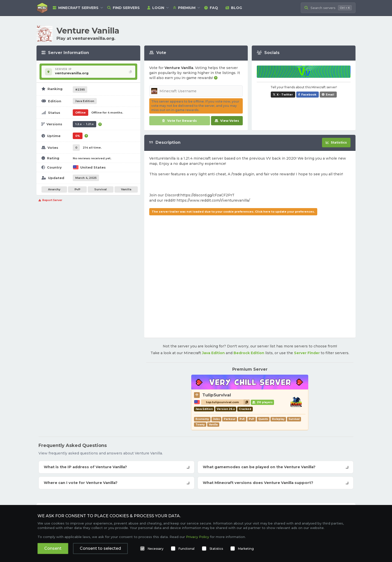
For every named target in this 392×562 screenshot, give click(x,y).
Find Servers (123, 8)
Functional (186, 549)
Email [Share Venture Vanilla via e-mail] (330, 95)
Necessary (156, 549)
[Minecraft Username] (196, 91)
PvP (77, 189)
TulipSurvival (217, 395)
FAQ (211, 8)
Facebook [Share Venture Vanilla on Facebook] (309, 95)
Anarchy (54, 189)
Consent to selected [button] (100, 548)
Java (85, 101)
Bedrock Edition (249, 353)
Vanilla (126, 189)
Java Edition (213, 353)
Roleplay (278, 419)
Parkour (230, 419)
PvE (242, 419)
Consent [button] (53, 548)
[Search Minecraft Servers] (328, 8)
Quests (263, 419)
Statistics (216, 549)
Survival (100, 189)
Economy (202, 419)
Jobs (216, 419)
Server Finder (307, 353)
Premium (184, 8)
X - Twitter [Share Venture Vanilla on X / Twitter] (285, 95)
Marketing (246, 549)
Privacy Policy (197, 537)
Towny (200, 425)
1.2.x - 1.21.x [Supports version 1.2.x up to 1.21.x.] (84, 124)
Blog (234, 8)
